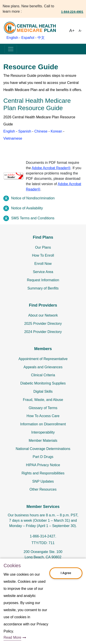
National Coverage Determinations (43, 449)
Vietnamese (13, 138)
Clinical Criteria (43, 375)
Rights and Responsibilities (43, 473)
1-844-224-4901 (72, 12)
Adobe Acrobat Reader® (51, 168)
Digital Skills (43, 391)
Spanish (25, 131)
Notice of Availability (27, 208)
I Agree (66, 573)
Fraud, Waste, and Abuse (43, 400)
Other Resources (43, 489)
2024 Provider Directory (43, 332)
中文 (41, 38)
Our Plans (43, 247)
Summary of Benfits (43, 288)
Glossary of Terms (43, 408)
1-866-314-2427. (43, 536)
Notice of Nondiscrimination (33, 198)
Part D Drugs (43, 457)
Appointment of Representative (43, 359)
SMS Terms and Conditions (33, 218)
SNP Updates (43, 481)
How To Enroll (43, 255)
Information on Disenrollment (43, 424)
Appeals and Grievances (43, 367)
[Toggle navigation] (11, 49)
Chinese (41, 131)
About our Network (43, 315)
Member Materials (43, 441)
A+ (72, 31)
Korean (57, 131)
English (12, 38)
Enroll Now (43, 264)
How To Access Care (43, 416)
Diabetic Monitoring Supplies (43, 383)
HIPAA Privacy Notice (43, 465)
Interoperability (43, 432)
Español (28, 38)
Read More (12, 637)
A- (80, 31)
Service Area (43, 272)
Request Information (43, 280)
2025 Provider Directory (43, 324)
